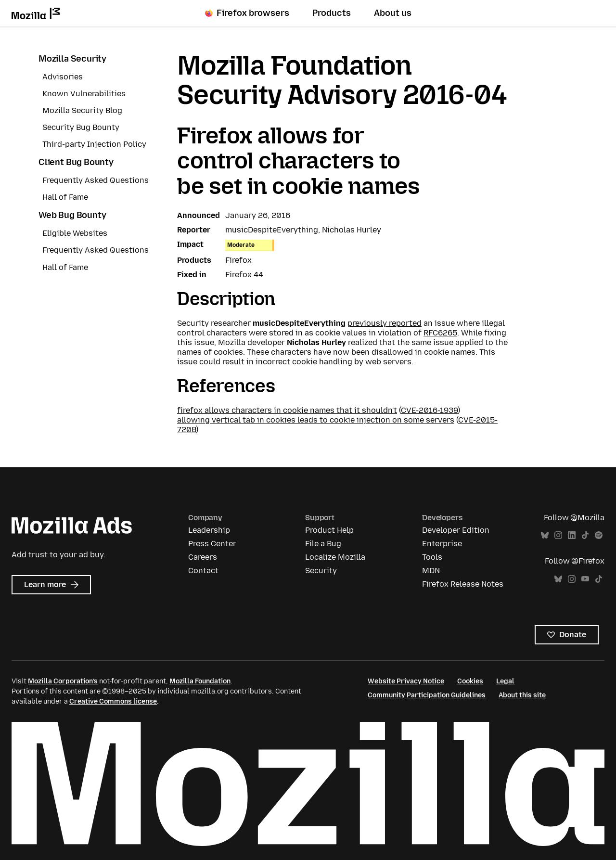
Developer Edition (456, 530)
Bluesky (545, 535)
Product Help (329, 530)
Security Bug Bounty (81, 127)
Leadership (209, 530)
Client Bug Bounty (76, 162)
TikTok (585, 535)
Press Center (212, 544)
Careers (203, 557)
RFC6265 (440, 333)
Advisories (63, 77)
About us (393, 13)
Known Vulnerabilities (84, 94)
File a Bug (323, 544)
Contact (203, 571)
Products (332, 13)
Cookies (470, 681)
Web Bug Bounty (72, 215)
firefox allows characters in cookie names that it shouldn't (287, 410)
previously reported (385, 323)
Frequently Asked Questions (96, 180)
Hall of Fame (65, 197)
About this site (522, 695)
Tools (432, 557)
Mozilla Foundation (200, 681)
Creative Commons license (113, 701)
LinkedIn (572, 535)
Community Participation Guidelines (427, 695)
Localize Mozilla (335, 557)
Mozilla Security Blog (82, 110)
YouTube (585, 579)
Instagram (558, 535)
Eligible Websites (75, 233)
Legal (505, 681)
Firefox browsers (247, 13)
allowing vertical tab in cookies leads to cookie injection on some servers (316, 420)
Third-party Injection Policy (94, 144)
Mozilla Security (72, 59)
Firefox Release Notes (463, 584)
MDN (431, 571)
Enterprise (442, 544)
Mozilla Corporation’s (63, 681)
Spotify (599, 535)
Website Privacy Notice (406, 681)
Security (321, 571)
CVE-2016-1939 (429, 410)
